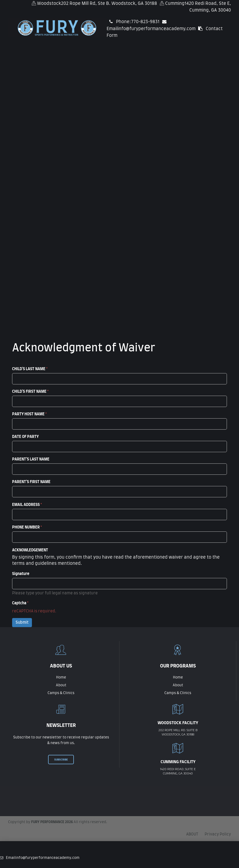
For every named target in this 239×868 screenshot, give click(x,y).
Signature (21, 574)
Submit (22, 623)
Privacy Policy (218, 834)
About (61, 685)
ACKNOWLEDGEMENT (30, 550)
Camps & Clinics (61, 693)
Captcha (20, 603)
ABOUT (192, 834)
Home (61, 678)
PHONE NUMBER (27, 527)
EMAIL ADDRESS (27, 505)
